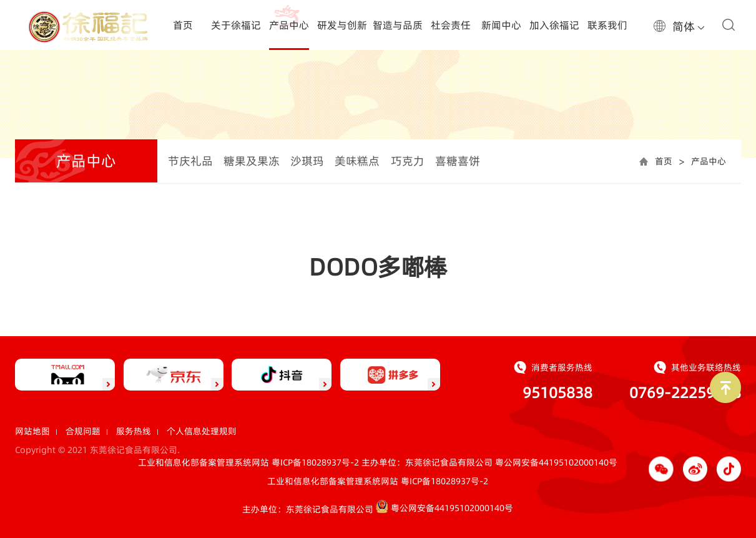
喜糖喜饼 (458, 161)
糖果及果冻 (252, 161)
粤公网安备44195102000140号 (556, 462)
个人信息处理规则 (202, 431)
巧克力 (408, 161)
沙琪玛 (307, 161)
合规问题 (83, 431)
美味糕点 (357, 161)
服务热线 (134, 431)
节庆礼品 (190, 161)
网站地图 (32, 431)
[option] (378, 97)
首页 (664, 161)
